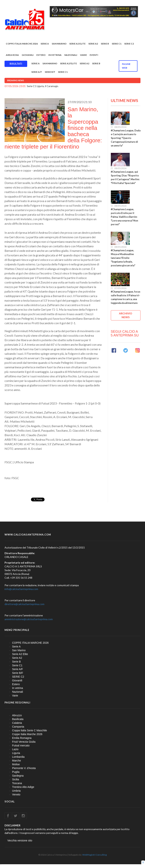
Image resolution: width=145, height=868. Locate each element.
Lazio (15, 749)
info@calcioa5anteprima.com (21, 589)
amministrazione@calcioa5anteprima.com (29, 619)
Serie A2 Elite (77, 44)
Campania (18, 727)
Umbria (16, 791)
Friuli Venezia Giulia (24, 742)
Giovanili (28, 55)
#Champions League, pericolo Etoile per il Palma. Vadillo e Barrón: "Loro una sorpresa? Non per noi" (124, 217)
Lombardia (18, 757)
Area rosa (12, 55)
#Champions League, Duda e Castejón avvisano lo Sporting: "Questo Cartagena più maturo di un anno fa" (126, 138)
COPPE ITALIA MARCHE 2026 (22, 44)
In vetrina (55, 55)
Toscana (17, 783)
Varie (83, 55)
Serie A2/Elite (68, 63)
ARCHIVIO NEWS (126, 315)
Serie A (45, 44)
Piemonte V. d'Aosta (24, 768)
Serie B (105, 44)
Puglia (16, 772)
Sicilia (16, 779)
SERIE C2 (129, 44)
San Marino (59, 44)
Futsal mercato (21, 745)
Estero (41, 55)
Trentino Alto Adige (23, 787)
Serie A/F (37, 72)
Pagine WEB (126, 66)
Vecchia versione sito (20, 840)
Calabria (17, 723)
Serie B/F (50, 72)
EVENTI (94, 55)
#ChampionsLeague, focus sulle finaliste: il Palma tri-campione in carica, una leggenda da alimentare (126, 297)
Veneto (16, 794)
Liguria (16, 753)
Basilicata (18, 719)
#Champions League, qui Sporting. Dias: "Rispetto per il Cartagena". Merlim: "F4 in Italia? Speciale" (125, 177)
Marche (17, 761)
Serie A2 (93, 44)
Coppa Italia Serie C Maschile (29, 730)
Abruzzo (17, 715)
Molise (16, 764)
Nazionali (71, 55)
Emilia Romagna (22, 738)
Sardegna (18, 776)
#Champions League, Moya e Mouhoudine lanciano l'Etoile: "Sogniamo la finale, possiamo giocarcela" (123, 258)
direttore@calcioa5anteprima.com (24, 604)
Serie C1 (117, 44)
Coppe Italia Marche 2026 (27, 734)
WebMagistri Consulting (94, 855)
